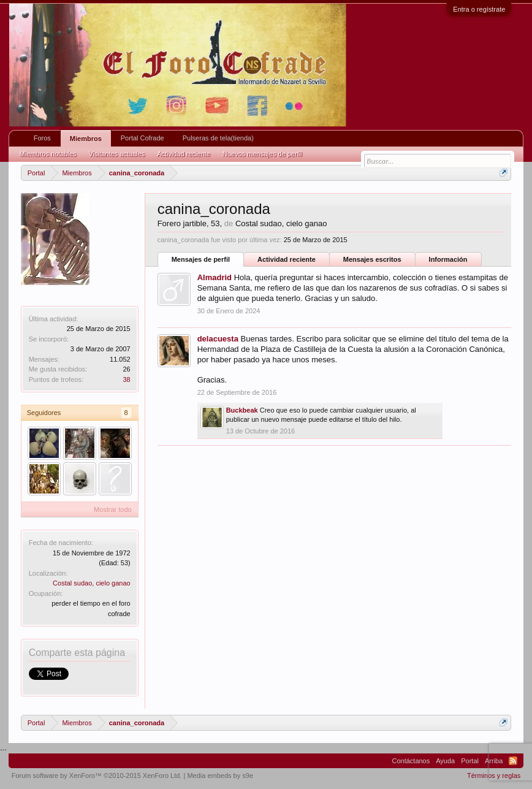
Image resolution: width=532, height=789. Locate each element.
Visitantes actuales (117, 154)
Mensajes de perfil (201, 259)
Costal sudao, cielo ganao (92, 583)
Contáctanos (411, 761)
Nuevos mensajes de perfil (262, 154)
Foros (42, 138)
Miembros (86, 139)
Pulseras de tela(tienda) (218, 138)
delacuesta (218, 339)
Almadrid (215, 277)
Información (448, 259)
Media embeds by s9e (220, 776)
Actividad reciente (287, 259)
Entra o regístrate (479, 9)
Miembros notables (48, 154)
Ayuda (445, 761)
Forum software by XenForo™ (97, 776)
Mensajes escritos (372, 259)
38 (126, 379)
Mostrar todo (113, 509)
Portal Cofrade (142, 138)
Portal (470, 761)
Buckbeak (242, 410)
